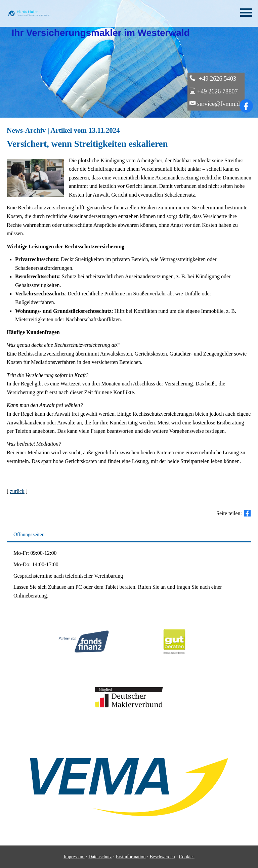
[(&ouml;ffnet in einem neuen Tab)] (175, 662)
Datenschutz (100, 857)
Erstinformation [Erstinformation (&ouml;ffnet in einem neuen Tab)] (131, 857)
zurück (17, 491)
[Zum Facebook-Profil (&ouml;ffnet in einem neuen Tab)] (246, 106)
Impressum (74, 857)
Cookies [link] (187, 857)
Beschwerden (162, 857)
